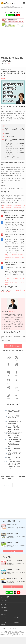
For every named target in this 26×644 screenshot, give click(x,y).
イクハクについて (5, 604)
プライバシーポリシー (17, 620)
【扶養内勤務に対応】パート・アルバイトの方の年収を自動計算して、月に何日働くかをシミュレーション (14, 465)
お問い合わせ (4, 618)
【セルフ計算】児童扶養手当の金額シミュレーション (14, 418)
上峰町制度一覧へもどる (14, 346)
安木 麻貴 (12, 312)
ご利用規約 (4, 620)
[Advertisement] (13, 42)
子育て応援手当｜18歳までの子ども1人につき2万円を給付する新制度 (14, 435)
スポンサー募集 (16, 618)
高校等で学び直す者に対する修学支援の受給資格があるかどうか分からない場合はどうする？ (15, 145)
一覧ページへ (13, 551)
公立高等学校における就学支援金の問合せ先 (14, 206)
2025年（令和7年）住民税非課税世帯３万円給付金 (14, 412)
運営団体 (3, 625)
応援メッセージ (4, 614)
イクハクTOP (4, 601)
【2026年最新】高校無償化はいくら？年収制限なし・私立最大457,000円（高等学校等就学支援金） (14, 443)
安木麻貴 (8, 63)
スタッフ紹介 (4, 622)
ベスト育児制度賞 (5, 611)
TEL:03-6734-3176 (5, 340)
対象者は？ (8, 134)
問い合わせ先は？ (10, 136)
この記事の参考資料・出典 (12, 157)
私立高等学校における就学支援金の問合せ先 (14, 208)
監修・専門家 (4, 608)
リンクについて (16, 622)
